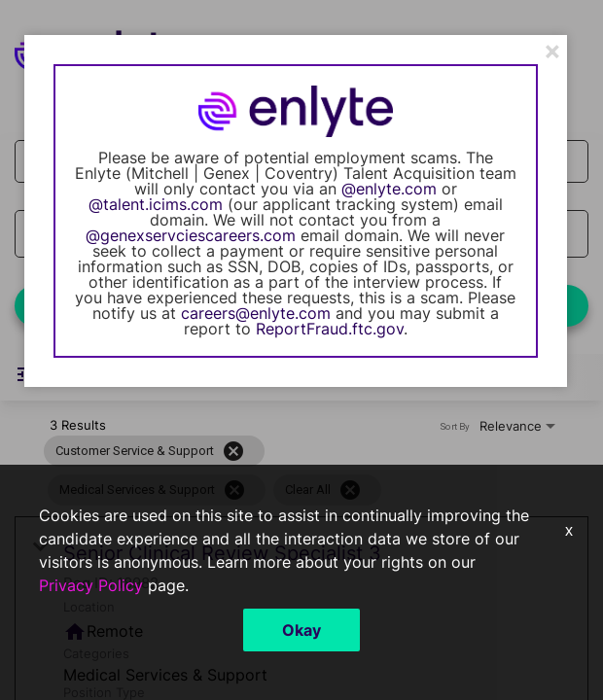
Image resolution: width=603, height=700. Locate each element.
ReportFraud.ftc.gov (330, 329)
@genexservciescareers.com (191, 235)
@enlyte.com (389, 189)
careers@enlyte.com (256, 313)
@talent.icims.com (156, 204)
